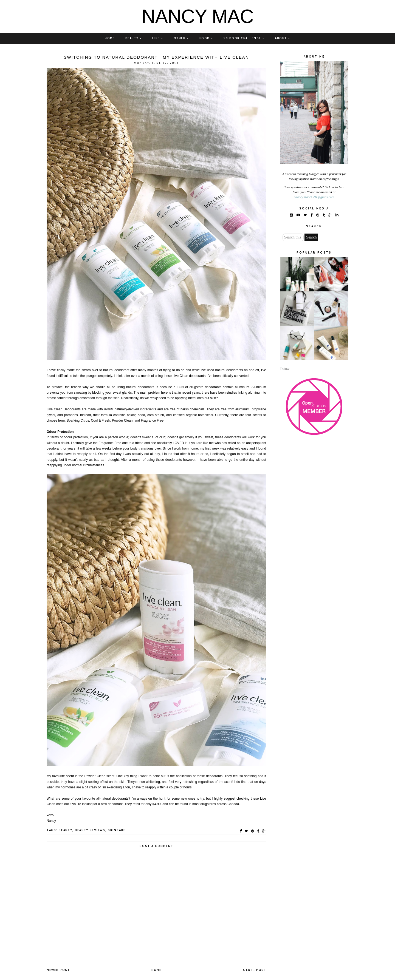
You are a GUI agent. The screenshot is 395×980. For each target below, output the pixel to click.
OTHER (181, 38)
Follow (285, 369)
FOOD (206, 38)
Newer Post (58, 970)
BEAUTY (134, 38)
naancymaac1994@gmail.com (314, 197)
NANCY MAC (198, 16)
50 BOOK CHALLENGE (244, 38)
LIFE (158, 38)
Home (156, 970)
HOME (110, 38)
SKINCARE (117, 830)
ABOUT (283, 38)
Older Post (255, 970)
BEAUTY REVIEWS (90, 830)
